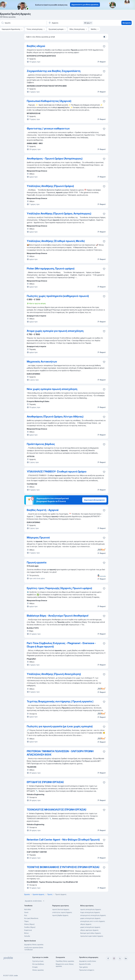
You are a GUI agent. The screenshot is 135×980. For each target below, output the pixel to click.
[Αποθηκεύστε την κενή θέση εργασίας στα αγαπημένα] (104, 46)
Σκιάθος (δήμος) (30, 927)
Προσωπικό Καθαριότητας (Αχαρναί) (49, 101)
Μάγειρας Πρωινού (38, 538)
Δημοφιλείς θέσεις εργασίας (34, 945)
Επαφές (35, 967)
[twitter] (120, 958)
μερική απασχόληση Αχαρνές (90, 927)
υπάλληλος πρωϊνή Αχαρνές (62, 912)
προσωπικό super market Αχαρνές (92, 936)
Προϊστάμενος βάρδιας (41, 444)
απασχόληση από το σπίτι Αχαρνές (93, 921)
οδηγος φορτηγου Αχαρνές (89, 930)
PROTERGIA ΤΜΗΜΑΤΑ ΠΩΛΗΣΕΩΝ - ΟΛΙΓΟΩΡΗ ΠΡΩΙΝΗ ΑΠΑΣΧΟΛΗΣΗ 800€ (60, 753)
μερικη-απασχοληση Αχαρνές (90, 918)
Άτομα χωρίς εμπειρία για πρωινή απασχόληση (55, 331)
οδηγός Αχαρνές (86, 924)
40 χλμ (88, 23)
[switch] (105, 37)
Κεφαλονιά (28, 930)
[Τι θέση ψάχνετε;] (23, 23)
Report (101, 62)
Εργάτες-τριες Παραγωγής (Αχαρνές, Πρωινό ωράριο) (59, 588)
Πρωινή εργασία (37, 562)
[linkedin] (126, 958)
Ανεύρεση (127, 23)
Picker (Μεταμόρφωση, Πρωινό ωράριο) (51, 269)
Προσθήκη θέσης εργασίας (65, 961)
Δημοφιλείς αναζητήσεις (35, 901)
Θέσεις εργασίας (38, 970)
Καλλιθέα (28, 909)
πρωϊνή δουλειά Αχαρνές (61, 909)
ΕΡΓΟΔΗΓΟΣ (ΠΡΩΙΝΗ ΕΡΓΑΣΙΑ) (45, 782)
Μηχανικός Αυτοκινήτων (42, 362)
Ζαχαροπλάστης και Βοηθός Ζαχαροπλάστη (54, 71)
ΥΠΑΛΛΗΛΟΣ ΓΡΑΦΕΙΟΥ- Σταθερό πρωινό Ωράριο (57, 472)
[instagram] (114, 958)
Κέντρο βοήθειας (38, 964)
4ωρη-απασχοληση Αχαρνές (90, 912)
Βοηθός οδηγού (36, 46)
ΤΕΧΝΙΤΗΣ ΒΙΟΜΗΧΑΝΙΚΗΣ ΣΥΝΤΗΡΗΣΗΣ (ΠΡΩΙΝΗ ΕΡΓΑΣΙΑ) (63, 867)
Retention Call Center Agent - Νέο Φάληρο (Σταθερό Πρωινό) (63, 840)
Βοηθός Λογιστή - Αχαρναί (43, 510)
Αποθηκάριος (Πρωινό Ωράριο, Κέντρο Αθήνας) (55, 417)
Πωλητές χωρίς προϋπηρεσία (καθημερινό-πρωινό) (58, 296)
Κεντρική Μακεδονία (31, 918)
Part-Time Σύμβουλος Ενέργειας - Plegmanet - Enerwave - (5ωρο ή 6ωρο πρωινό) (61, 645)
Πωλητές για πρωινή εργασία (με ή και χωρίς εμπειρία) (60, 726)
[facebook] (108, 958)
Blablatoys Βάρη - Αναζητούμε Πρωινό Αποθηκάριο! (58, 616)
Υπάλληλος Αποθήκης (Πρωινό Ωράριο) (50, 186)
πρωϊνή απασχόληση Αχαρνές (91, 909)
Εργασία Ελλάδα (85, 964)
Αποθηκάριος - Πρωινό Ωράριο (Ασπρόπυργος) (55, 159)
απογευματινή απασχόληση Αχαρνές (93, 915)
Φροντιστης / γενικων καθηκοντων (48, 129)
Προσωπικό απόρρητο (87, 970)
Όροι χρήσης (84, 967)
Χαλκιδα (27, 936)
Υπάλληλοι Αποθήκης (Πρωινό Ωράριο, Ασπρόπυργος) (59, 214)
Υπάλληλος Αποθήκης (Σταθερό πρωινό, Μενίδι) (56, 241)
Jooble (16, 976)
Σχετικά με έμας (38, 961)
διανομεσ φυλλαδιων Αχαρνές (91, 933)
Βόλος (26, 933)
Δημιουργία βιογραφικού (94, 500)
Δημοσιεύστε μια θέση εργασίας (85, 5)
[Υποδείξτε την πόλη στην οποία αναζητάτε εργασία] (70, 23)
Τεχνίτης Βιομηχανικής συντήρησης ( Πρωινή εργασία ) (60, 701)
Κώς (26, 915)
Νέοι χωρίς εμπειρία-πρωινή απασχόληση (52, 389)
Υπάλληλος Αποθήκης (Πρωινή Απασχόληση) (54, 674)
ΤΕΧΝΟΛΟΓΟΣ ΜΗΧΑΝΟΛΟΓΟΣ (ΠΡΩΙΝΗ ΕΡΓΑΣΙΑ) (57, 810)
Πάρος (26, 921)
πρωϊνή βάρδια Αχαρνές (60, 915)
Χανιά (26, 912)
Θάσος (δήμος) (29, 924)
